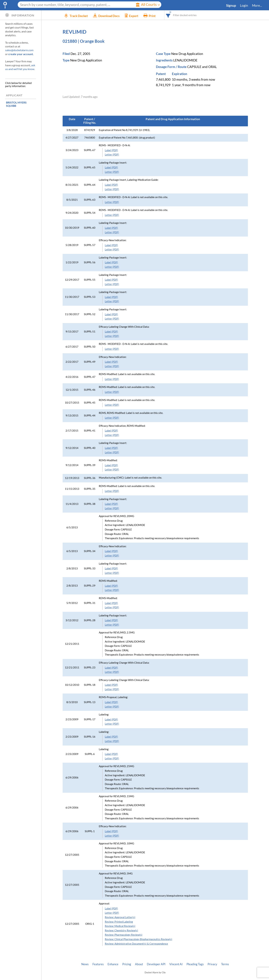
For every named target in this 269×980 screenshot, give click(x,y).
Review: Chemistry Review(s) (121, 930)
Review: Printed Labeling (119, 922)
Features (98, 964)
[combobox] (173, 15)
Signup (231, 5)
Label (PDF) (111, 150)
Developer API (156, 964)
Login (244, 5)
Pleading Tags (195, 964)
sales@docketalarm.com (19, 50)
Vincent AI (176, 964)
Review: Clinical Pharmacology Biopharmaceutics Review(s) (139, 939)
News (85, 964)
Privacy (212, 964)
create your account (21, 54)
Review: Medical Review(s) (120, 926)
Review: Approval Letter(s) (120, 917)
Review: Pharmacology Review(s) (124, 935)
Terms (225, 964)
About (139, 964)
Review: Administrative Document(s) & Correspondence (136, 944)
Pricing (127, 964)
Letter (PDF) (112, 155)
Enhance (113, 964)
